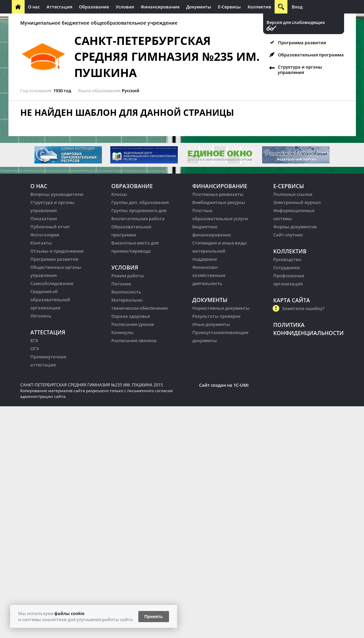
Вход (297, 7)
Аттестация (59, 7)
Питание (121, 284)
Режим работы (128, 276)
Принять (154, 617)
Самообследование (52, 283)
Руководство (287, 259)
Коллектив (259, 7)
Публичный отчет (50, 227)
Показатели (44, 219)
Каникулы (122, 332)
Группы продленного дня (139, 210)
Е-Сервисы (229, 7)
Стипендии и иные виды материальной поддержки (220, 251)
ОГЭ (35, 349)
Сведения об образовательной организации (50, 300)
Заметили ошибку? (303, 308)
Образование (94, 7)
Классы (119, 194)
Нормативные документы (221, 308)
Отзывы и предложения (57, 251)
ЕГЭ (34, 340)
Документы (199, 7)
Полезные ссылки (293, 194)
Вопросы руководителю (57, 194)
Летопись (41, 316)
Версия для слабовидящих (296, 22)
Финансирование (160, 7)
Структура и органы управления (300, 70)
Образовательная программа (311, 55)
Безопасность (126, 292)
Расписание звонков (134, 340)
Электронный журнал (297, 202)
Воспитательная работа (138, 219)
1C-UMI (241, 385)
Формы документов (295, 227)
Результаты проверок (216, 316)
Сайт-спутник (288, 235)
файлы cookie (69, 613)
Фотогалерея (45, 235)
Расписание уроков (133, 324)
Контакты (41, 243)
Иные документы (211, 324)
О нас (34, 7)
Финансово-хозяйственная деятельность (209, 275)
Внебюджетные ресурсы (219, 202)
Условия (125, 7)
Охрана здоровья (131, 316)
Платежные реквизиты (218, 194)
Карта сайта (292, 300)
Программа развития (302, 43)
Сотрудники (287, 267)
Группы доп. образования (140, 202)
